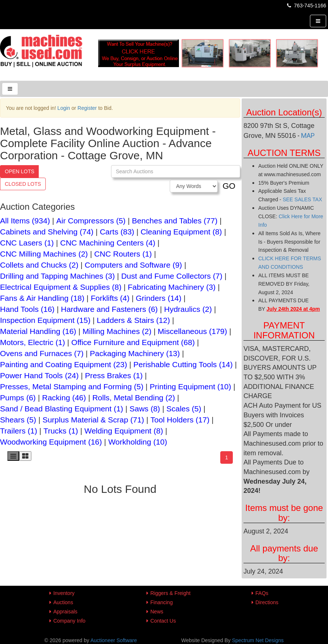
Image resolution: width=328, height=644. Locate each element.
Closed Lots (23, 184)
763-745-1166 (306, 6)
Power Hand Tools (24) (39, 375)
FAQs (262, 593)
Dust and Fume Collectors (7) (172, 276)
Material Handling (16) (38, 331)
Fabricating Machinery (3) (172, 287)
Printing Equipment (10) (191, 387)
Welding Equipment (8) (124, 431)
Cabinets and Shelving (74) (47, 232)
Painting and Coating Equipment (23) (63, 364)
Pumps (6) (18, 398)
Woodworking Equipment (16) (51, 442)
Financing (161, 602)
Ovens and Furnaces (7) (42, 353)
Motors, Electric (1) (32, 342)
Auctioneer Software (114, 640)
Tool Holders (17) (180, 420)
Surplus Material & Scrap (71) (93, 420)
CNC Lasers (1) (27, 243)
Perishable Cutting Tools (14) (183, 364)
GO (229, 186)
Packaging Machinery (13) (135, 353)
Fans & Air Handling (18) (42, 298)
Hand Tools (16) (27, 309)
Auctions (63, 602)
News (157, 612)
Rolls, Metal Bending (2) (134, 398)
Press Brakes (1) (114, 375)
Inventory (64, 593)
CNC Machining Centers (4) (108, 243)
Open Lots (20, 171)
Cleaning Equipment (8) (181, 232)
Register (87, 108)
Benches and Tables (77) (175, 221)
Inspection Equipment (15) (45, 320)
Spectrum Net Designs (258, 640)
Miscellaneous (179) (193, 331)
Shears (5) (18, 420)
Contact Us (163, 621)
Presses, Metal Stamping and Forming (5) (72, 387)
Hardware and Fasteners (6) (109, 309)
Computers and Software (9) (134, 265)
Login (64, 108)
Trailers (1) (19, 431)
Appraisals (65, 612)
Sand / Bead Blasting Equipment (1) (62, 409)
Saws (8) (145, 409)
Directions (267, 602)
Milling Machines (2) (117, 331)
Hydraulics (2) (188, 309)
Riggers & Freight (170, 593)
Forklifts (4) (110, 298)
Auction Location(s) (284, 112)
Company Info (69, 621)
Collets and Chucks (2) (39, 265)
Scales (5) (184, 409)
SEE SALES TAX (302, 199)
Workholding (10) (138, 442)
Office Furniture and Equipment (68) (133, 342)
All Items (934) (25, 221)
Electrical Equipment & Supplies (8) (61, 287)
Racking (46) (64, 398)
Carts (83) (117, 232)
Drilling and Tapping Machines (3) (57, 276)
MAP (308, 135)
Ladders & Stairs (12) (133, 320)
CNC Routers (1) (123, 254)
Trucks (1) (61, 431)
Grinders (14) (159, 298)
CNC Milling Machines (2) (44, 254)
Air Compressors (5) (91, 221)
